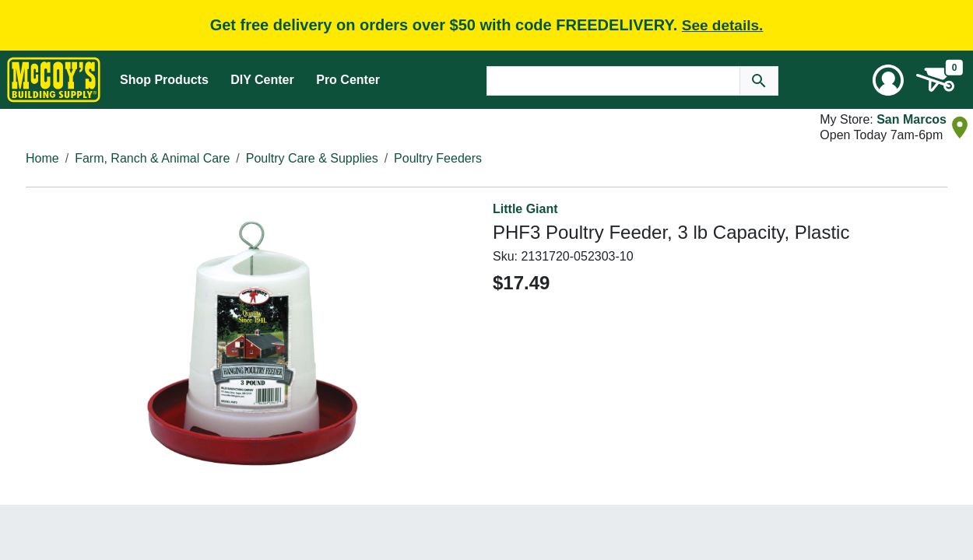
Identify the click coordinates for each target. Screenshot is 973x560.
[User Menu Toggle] (888, 80)
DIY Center (262, 80)
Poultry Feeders (438, 158)
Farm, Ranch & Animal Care (152, 158)
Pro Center (348, 80)
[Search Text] (613, 81)
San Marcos (912, 119)
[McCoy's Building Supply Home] (54, 80)
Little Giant (525, 209)
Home (42, 158)
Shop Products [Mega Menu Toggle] (164, 80)
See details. (723, 25)
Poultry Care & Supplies (312, 158)
